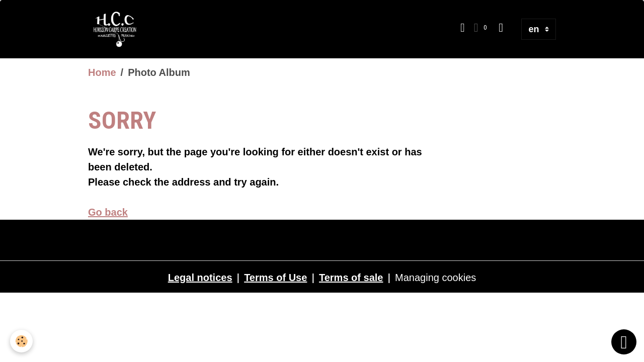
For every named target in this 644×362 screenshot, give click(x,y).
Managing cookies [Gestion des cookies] (435, 278)
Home (102, 72)
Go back (108, 212)
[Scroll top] (624, 342)
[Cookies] (21, 341)
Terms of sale (351, 278)
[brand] (118, 29)
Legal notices (200, 278)
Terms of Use (275, 278)
